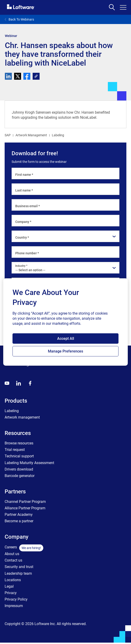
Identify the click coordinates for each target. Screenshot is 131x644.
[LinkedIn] (19, 383)
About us (12, 554)
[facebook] (27, 76)
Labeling (58, 135)
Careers (11, 547)
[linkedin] (8, 76)
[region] (65, 322)
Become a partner (19, 521)
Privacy (11, 593)
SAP (8, 135)
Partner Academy (19, 515)
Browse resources (19, 443)
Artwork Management (31, 135)
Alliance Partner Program (25, 508)
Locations (13, 580)
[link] (36, 76)
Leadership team (18, 573)
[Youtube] (7, 383)
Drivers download (19, 469)
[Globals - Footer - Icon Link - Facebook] (30, 383)
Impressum (14, 606)
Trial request (15, 450)
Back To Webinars (19, 19)
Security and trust (19, 567)
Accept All (66, 339)
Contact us (13, 560)
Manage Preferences (65, 351)
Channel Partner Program (25, 502)
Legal (9, 586)
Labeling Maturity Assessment (29, 463)
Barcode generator (20, 476)
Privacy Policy (16, 599)
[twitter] (18, 76)
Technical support (19, 456)
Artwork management (22, 417)
